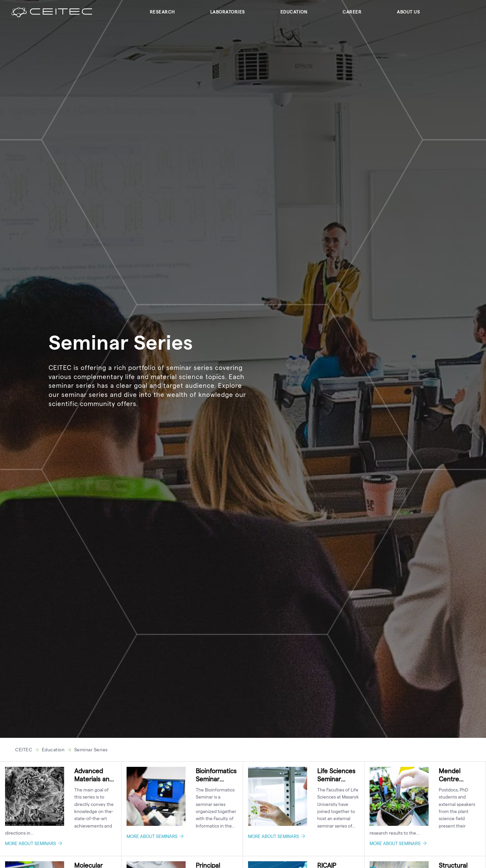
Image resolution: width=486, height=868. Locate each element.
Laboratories (228, 12)
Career (352, 12)
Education (294, 12)
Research (162, 12)
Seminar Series (91, 749)
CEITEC (24, 749)
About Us (408, 12)
